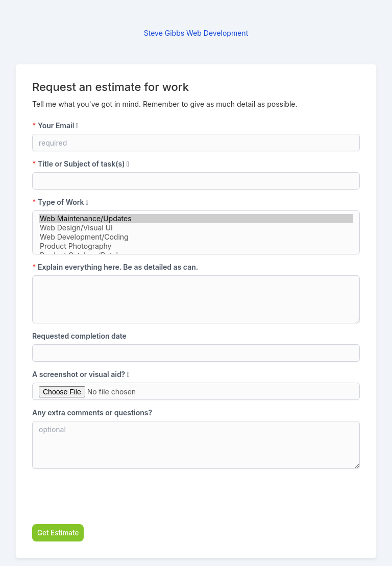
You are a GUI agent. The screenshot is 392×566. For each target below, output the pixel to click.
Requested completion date (79, 336)
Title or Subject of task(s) (81, 164)
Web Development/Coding (196, 237)
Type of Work (60, 202)
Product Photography (196, 246)
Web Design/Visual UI (196, 228)
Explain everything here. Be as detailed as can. (115, 267)
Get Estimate (58, 533)
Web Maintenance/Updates (196, 219)
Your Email (55, 125)
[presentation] (110, 497)
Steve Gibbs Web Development (196, 33)
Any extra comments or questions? (92, 412)
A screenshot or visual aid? (81, 374)
